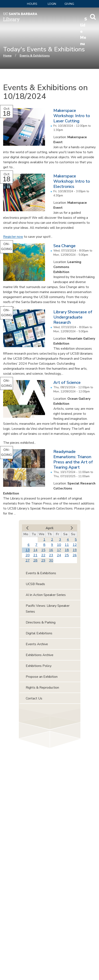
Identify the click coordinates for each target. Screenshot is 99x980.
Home (7, 56)
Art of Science (67, 383)
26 (75, 555)
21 (35, 555)
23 (51, 555)
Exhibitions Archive (40, 655)
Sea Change (64, 246)
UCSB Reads (35, 584)
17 (59, 550)
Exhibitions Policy (39, 666)
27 (28, 560)
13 (28, 550)
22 (43, 555)
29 (43, 560)
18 (67, 550)
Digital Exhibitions (39, 633)
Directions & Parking (41, 622)
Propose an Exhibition (42, 677)
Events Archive (37, 644)
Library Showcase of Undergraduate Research (73, 317)
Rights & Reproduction (42, 688)
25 (67, 555)
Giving (69, 4)
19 (75, 550)
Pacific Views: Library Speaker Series (48, 609)
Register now (13, 237)
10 (59, 545)
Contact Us (34, 698)
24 (59, 555)
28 (35, 560)
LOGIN (52, 4)
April (50, 528)
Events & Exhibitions (35, 56)
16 (51, 550)
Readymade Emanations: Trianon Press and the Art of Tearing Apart (73, 459)
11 (67, 545)
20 (28, 555)
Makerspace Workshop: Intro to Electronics (72, 181)
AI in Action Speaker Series (46, 595)
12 (75, 545)
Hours (32, 4)
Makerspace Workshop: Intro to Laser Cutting (72, 116)
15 (43, 550)
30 (51, 560)
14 (35, 550)
